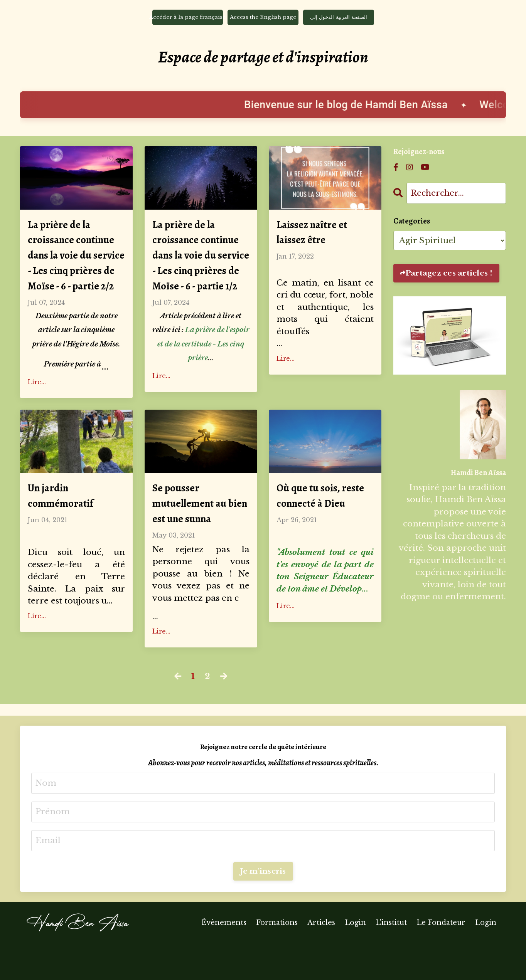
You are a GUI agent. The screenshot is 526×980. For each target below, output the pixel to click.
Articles (321, 959)
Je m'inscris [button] (263, 907)
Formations (277, 959)
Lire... (37, 411)
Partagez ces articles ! (449, 275)
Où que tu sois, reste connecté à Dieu (325, 527)
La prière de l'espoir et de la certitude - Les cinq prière (203, 374)
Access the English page (263, 18)
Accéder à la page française (188, 18)
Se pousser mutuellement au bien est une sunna (197, 536)
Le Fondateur (441, 959)
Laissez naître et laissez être (316, 236)
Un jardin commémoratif (65, 527)
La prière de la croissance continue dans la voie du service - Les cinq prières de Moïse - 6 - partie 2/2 (76, 271)
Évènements (224, 959)
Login (355, 959)
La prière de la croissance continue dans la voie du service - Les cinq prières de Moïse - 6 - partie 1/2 (201, 271)
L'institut (392, 959)
